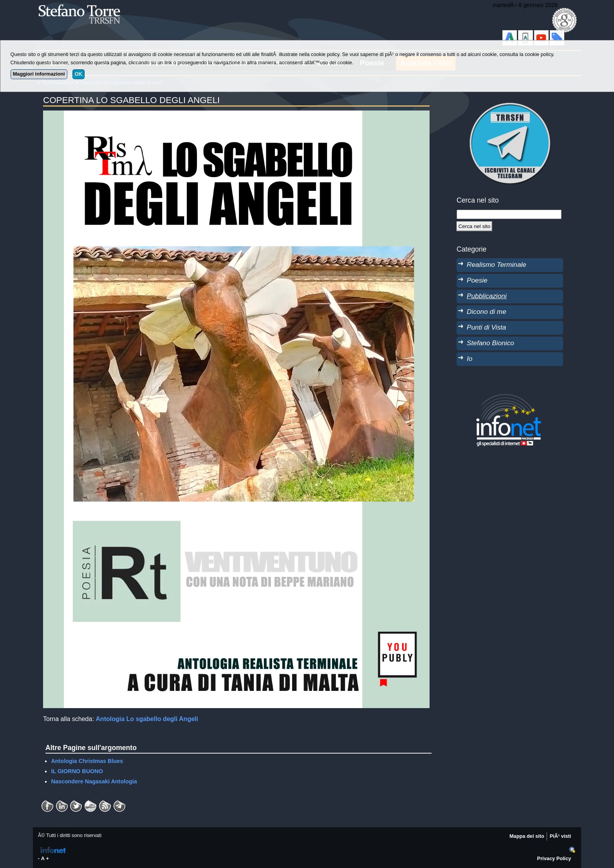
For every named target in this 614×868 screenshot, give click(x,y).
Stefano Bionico (490, 343)
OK (79, 74)
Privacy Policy (554, 858)
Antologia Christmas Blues (87, 761)
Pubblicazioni (487, 296)
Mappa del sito (527, 836)
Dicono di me (487, 312)
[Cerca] (474, 226)
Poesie (477, 280)
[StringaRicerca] (509, 214)
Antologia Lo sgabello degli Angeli (147, 719)
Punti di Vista (486, 327)
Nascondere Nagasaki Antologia (94, 781)
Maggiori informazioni (39, 74)
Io (470, 359)
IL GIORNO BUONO (77, 771)
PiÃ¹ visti (561, 836)
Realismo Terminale (497, 265)
